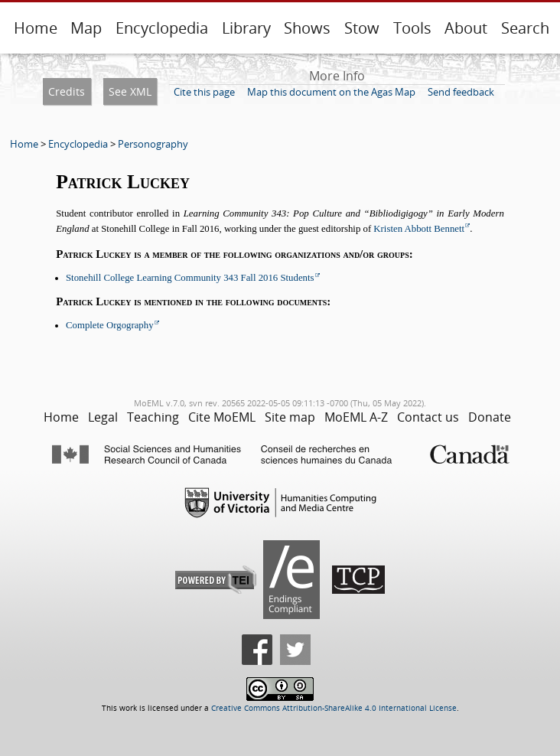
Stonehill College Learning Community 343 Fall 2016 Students (190, 278)
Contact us (428, 417)
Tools (412, 28)
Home (36, 28)
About (466, 28)
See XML (130, 91)
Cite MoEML (222, 417)
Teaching (153, 417)
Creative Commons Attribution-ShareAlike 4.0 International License (334, 708)
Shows (307, 28)
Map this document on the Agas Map (331, 92)
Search (525, 28)
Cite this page (204, 92)
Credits (67, 91)
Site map (290, 417)
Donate (490, 417)
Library (246, 28)
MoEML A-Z (356, 417)
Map (86, 28)
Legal (103, 417)
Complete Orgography (110, 325)
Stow (362, 28)
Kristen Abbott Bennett (419, 229)
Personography (153, 144)
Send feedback (461, 92)
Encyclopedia (162, 28)
